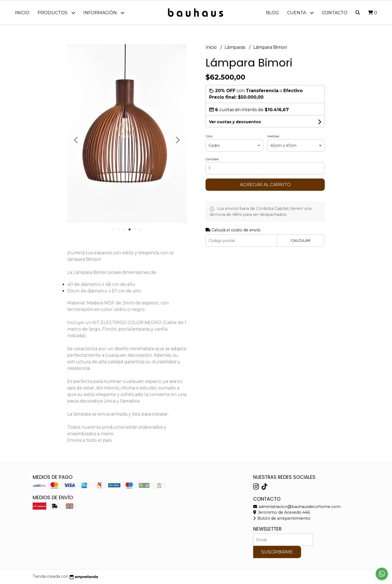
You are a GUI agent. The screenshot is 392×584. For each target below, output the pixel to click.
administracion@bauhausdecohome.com (297, 507)
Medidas (273, 136)
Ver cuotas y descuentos (235, 122)
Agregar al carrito (265, 185)
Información (104, 13)
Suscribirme (277, 552)
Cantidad (212, 159)
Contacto (335, 13)
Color (209, 136)
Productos (56, 13)
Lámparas (235, 47)
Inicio (22, 13)
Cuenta (300, 13)
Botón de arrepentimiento (282, 518)
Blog (272, 13)
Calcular (301, 240)
